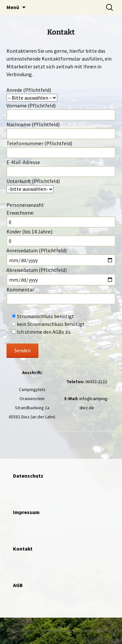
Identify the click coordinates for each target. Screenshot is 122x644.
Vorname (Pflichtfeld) (61, 111)
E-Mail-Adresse (61, 168)
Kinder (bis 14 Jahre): (61, 237)
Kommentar (61, 322)
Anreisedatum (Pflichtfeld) (61, 257)
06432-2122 (96, 382)
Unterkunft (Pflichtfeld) (61, 185)
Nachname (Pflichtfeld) (61, 130)
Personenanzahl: (25, 205)
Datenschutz (23, 631)
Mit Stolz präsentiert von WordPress (76, 631)
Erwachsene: (61, 218)
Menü (13, 7)
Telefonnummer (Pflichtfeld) (61, 149)
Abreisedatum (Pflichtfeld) (61, 276)
